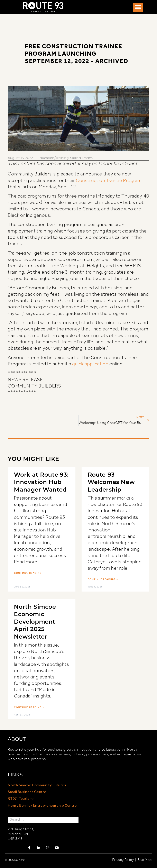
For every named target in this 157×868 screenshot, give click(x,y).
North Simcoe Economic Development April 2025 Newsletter (35, 621)
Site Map (145, 860)
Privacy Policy (123, 860)
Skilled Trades (81, 158)
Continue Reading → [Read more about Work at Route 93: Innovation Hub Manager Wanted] (29, 573)
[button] (138, 7)
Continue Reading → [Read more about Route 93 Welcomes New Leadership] (103, 579)
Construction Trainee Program (109, 181)
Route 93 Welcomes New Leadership (111, 482)
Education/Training (53, 158)
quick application (90, 364)
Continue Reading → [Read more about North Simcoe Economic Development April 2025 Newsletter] (29, 707)
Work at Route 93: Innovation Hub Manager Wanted (41, 482)
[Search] (75, 820)
